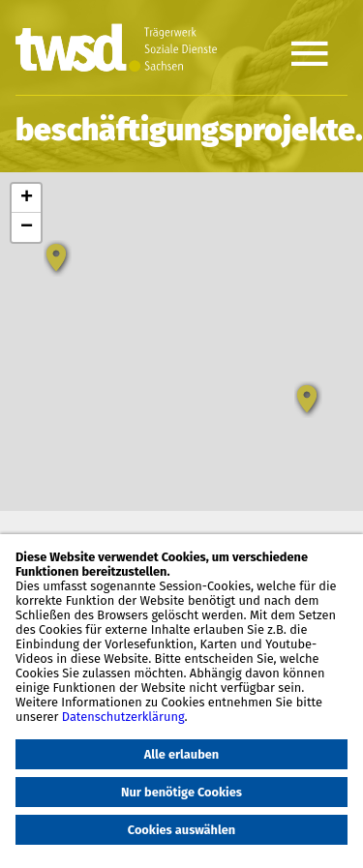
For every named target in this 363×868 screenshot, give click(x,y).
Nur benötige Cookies (181, 792)
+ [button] (27, 198)
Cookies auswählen (181, 830)
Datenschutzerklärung (123, 717)
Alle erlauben (182, 754)
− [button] (27, 227)
